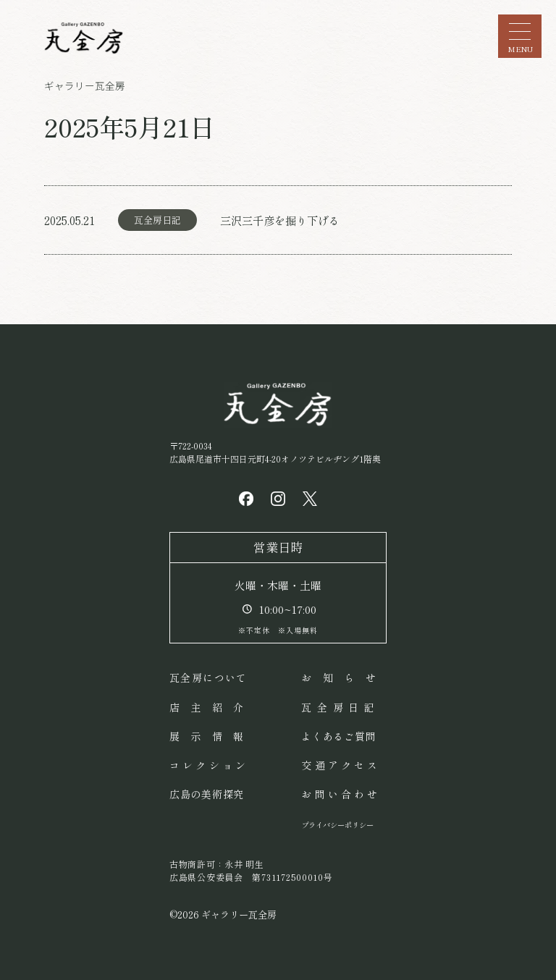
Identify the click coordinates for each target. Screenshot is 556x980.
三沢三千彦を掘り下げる (280, 220)
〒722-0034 (275, 452)
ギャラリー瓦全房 (85, 85)
